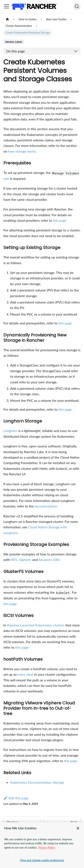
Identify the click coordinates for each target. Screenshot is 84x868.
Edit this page (16, 798)
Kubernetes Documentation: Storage (37, 782)
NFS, (14, 560)
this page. (60, 220)
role (6, 178)
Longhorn (10, 431)
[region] (42, 845)
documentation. (46, 506)
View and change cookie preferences (42, 860)
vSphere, (25, 560)
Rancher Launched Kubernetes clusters (36, 625)
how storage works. (22, 151)
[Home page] (7, 19)
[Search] (77, 6)
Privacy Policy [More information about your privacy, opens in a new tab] (47, 847)
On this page (16, 51)
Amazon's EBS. (49, 560)
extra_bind (26, 674)
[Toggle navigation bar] (7, 6)
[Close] (78, 828)
